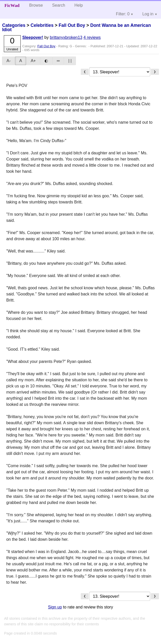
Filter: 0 (123, 14)
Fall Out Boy (72, 25)
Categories (14, 25)
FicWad (12, 5)
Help (79, 5)
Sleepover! (33, 37)
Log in (148, 14)
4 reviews (92, 37)
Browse (36, 5)
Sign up (55, 607)
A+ (33, 61)
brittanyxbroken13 (66, 37)
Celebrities (42, 25)
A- (8, 61)
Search (59, 5)
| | (70, 61)
